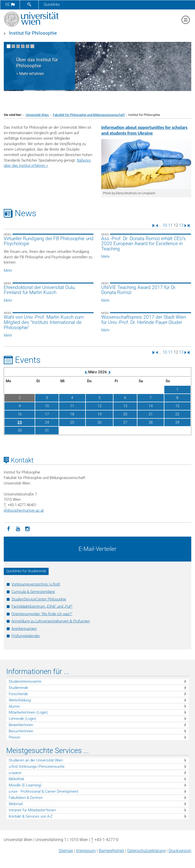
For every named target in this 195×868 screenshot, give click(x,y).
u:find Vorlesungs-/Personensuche (37, 767)
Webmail (16, 804)
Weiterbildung (20, 700)
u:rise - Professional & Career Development (44, 791)
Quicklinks (52, 4)
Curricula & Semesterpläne (33, 592)
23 (20, 422)
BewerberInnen (21, 725)
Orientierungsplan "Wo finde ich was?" (42, 614)
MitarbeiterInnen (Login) (28, 712)
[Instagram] (27, 528)
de (10, 4)
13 (181, 225)
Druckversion (180, 851)
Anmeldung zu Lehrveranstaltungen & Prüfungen (51, 621)
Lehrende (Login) (22, 719)
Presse (14, 737)
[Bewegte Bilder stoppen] (32, 46)
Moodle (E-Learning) (25, 785)
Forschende (18, 694)
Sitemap (66, 851)
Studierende (18, 688)
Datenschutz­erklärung (146, 851)
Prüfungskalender (26, 636)
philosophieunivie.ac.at (24, 510)
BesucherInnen (21, 731)
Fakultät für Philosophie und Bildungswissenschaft (89, 115)
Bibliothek (16, 779)
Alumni (14, 706)
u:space (15, 773)
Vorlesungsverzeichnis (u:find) (36, 584)
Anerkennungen (24, 629)
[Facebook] (8, 528)
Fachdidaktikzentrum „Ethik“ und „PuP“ (42, 606)
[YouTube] (18, 528)
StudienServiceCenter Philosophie (39, 599)
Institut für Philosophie (33, 33)
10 (165, 225)
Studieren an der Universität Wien (36, 760)
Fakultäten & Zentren (26, 798)
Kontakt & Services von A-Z (31, 816)
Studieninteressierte (25, 681)
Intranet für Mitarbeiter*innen (32, 810)
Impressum (86, 851)
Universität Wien (38, 115)
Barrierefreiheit (111, 851)
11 (170, 225)
